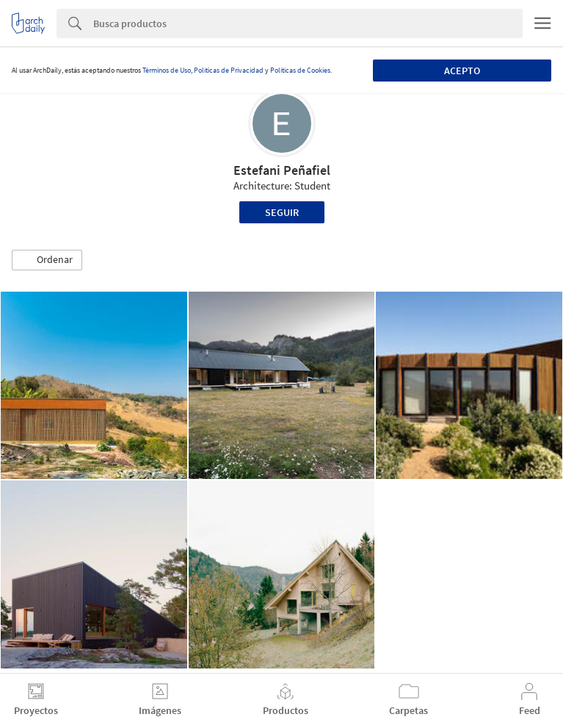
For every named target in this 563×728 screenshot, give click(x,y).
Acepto (462, 71)
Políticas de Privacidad (229, 70)
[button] (47, 260)
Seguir (282, 212)
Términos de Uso (167, 70)
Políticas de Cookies (300, 70)
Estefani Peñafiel (282, 170)
